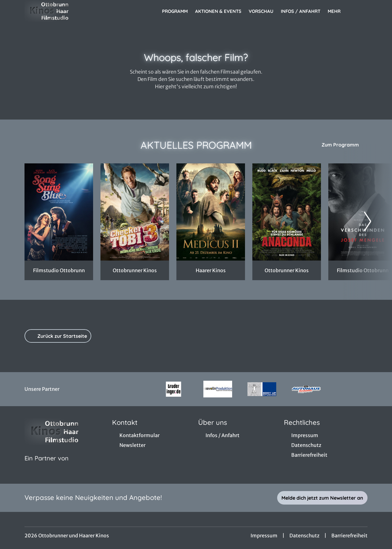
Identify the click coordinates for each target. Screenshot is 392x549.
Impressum (264, 536)
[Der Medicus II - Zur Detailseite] (211, 212)
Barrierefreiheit (349, 536)
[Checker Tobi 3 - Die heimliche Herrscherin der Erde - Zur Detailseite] (135, 212)
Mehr (338, 11)
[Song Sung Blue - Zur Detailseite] (59, 212)
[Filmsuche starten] (361, 11)
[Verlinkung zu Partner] (173, 389)
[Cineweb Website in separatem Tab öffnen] (47, 466)
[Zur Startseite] (67, 11)
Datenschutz (304, 536)
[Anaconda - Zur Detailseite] (287, 212)
